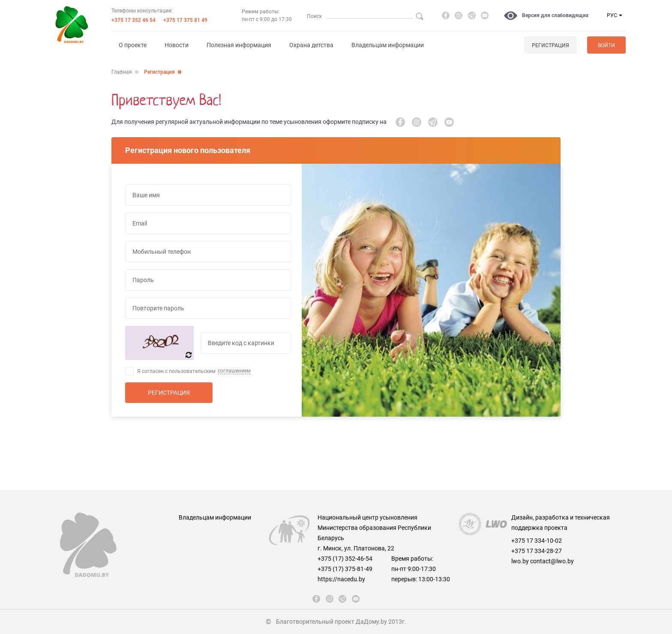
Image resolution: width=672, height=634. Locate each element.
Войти (606, 45)
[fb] (446, 15)
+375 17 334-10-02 (537, 541)
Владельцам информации (388, 45)
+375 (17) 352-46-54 (345, 559)
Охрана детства (311, 45)
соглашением (234, 371)
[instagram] (459, 15)
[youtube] (485, 15)
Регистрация (550, 45)
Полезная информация (239, 45)
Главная (122, 72)
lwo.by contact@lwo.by (543, 561)
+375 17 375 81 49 (185, 20)
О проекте (133, 45)
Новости (177, 45)
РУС (612, 15)
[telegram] (472, 15)
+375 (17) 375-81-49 (345, 569)
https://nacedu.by (341, 579)
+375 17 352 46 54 (133, 20)
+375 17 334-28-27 (537, 551)
